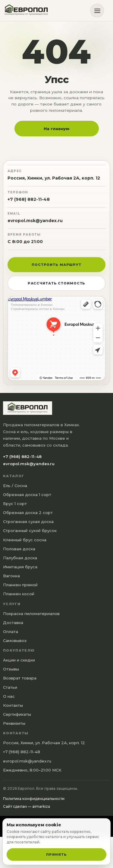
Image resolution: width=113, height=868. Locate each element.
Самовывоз (15, 641)
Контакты (13, 705)
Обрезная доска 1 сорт (27, 495)
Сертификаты (17, 714)
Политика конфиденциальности (34, 799)
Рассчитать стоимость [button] (57, 283)
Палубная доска (20, 558)
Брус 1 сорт (15, 504)
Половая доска (19, 549)
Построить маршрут (56, 265)
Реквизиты (14, 723)
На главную (57, 129)
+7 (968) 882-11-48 (29, 199)
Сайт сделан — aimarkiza (27, 806)
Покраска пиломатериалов (31, 614)
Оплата (11, 632)
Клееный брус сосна (25, 540)
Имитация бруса (20, 567)
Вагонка (11, 576)
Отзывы (11, 669)
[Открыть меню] (97, 10)
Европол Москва (24, 301)
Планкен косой (19, 594)
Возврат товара (20, 678)
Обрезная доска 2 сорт (28, 513)
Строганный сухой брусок (30, 531)
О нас (9, 696)
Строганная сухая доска (28, 522)
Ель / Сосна (15, 486)
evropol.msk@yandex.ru (35, 221)
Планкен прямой (20, 585)
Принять (56, 855)
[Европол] (29, 11)
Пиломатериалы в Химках (32, 305)
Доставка (13, 623)
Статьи (10, 687)
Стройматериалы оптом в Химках (38, 309)
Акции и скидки (19, 660)
